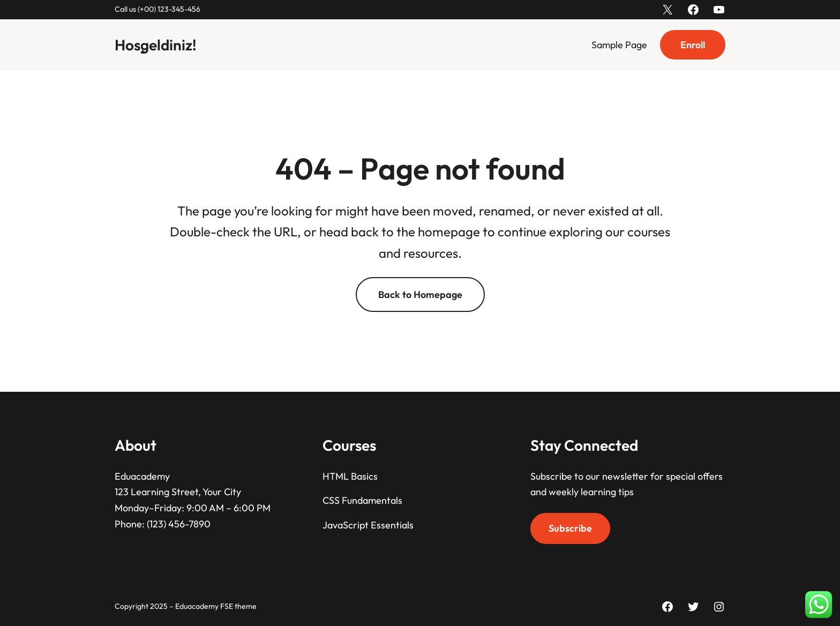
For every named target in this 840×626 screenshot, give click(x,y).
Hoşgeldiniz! (156, 45)
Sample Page (619, 45)
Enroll (693, 45)
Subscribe (570, 528)
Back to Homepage (420, 295)
